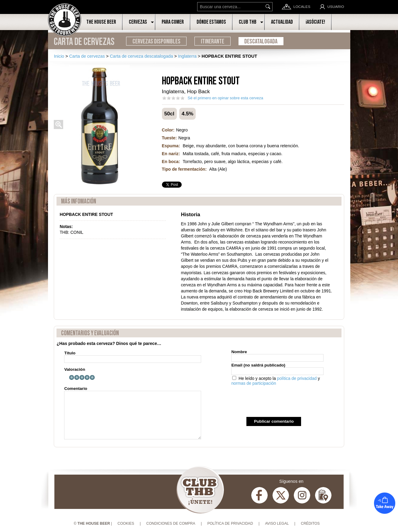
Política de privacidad (230, 523)
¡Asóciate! (315, 22)
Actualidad (282, 22)
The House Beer (101, 22)
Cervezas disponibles (156, 41)
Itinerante (213, 41)
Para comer (173, 22)
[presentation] (277, 402)
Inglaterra (187, 56)
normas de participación (254, 383)
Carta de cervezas (84, 42)
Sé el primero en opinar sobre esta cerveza (226, 98)
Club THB (248, 22)
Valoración (75, 369)
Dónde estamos (211, 22)
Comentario (132, 413)
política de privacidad (297, 378)
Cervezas (138, 22)
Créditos (310, 523)
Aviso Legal (277, 523)
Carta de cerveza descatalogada (141, 56)
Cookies (126, 523)
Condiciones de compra (171, 523)
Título (132, 357)
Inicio (59, 56)
